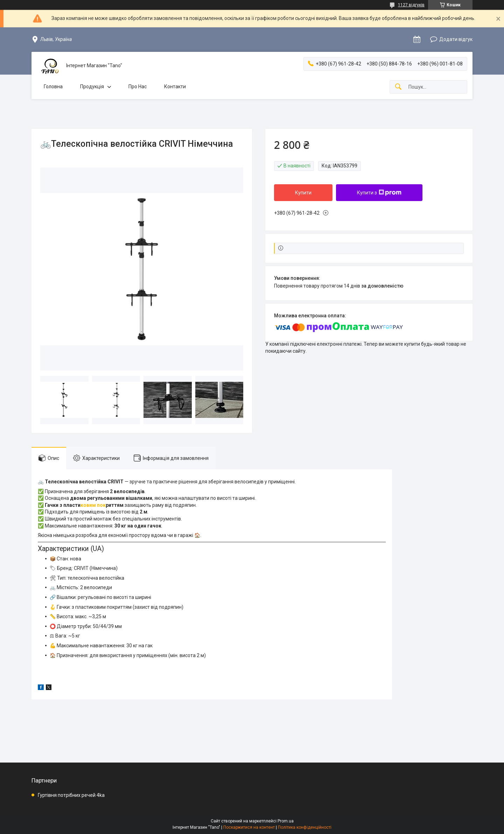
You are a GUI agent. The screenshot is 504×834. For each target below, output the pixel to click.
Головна (53, 87)
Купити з (379, 193)
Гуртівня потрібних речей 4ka (71, 795)
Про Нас (138, 87)
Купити (303, 193)
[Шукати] (398, 87)
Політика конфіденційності (305, 827)
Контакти (175, 87)
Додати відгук (456, 39)
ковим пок (93, 505)
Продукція (92, 87)
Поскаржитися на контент (249, 827)
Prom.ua (286, 821)
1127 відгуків (411, 5)
